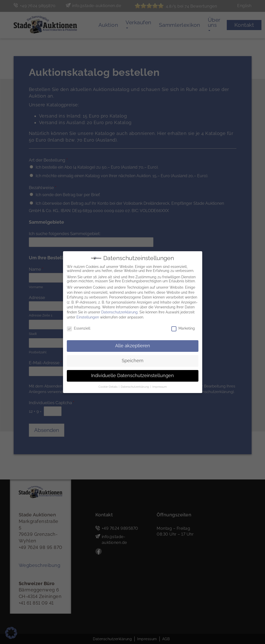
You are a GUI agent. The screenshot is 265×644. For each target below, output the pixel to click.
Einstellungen (88, 316)
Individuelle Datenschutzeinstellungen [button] (132, 375)
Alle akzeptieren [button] (133, 345)
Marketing (183, 328)
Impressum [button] (160, 386)
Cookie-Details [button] (108, 386)
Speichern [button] (133, 360)
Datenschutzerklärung (119, 311)
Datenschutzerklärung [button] (135, 386)
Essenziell (79, 328)
